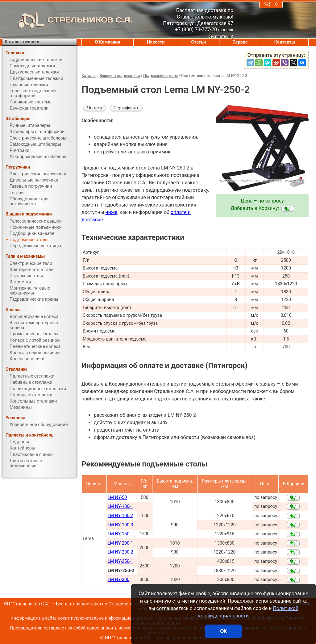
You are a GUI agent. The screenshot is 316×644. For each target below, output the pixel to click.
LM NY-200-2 (121, 552)
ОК (223, 631)
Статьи (198, 42)
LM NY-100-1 (121, 506)
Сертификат (126, 108)
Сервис (240, 42)
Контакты (285, 42)
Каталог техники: (23, 42)
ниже (111, 212)
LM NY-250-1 (121, 561)
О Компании (108, 42)
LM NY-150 (118, 534)
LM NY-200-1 (121, 543)
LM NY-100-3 (121, 525)
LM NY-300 (118, 580)
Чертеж (95, 108)
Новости (156, 42)
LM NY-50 (117, 498)
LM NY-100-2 (121, 516)
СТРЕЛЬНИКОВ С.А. (67, 20)
